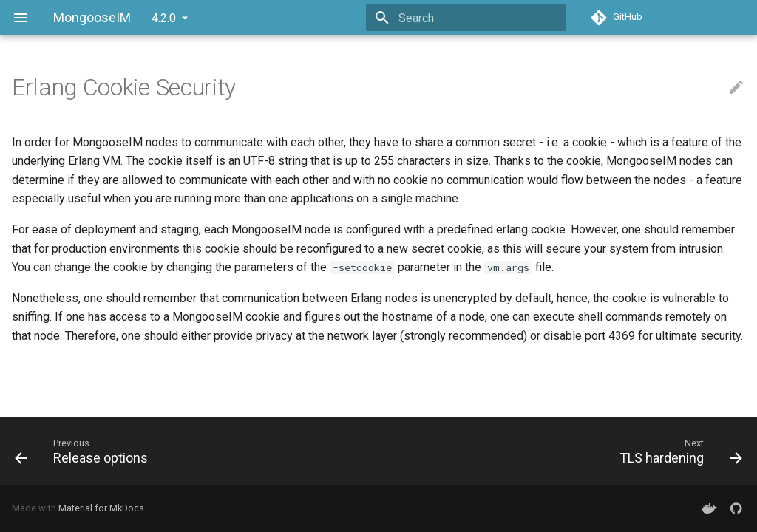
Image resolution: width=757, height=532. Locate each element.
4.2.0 (164, 18)
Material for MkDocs (101, 508)
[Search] (480, 18)
